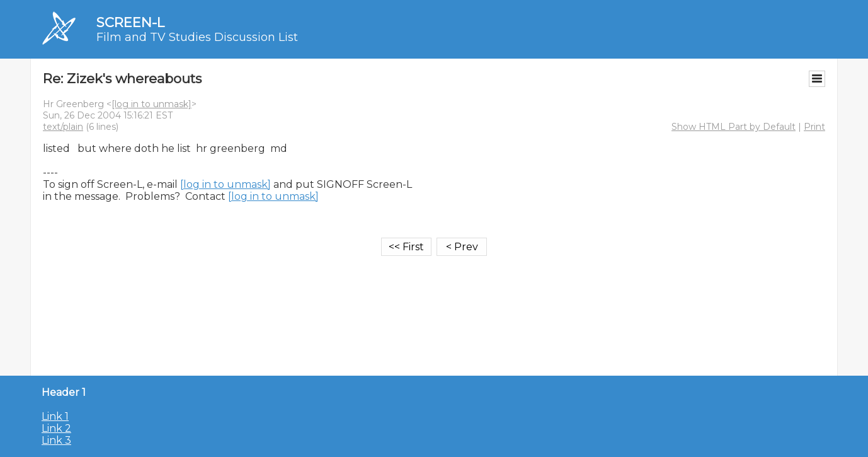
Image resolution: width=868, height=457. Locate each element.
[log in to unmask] (151, 104)
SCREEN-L (130, 22)
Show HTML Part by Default (734, 127)
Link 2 (56, 428)
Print (814, 127)
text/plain (63, 127)
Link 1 (55, 416)
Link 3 (56, 440)
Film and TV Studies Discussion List (197, 37)
